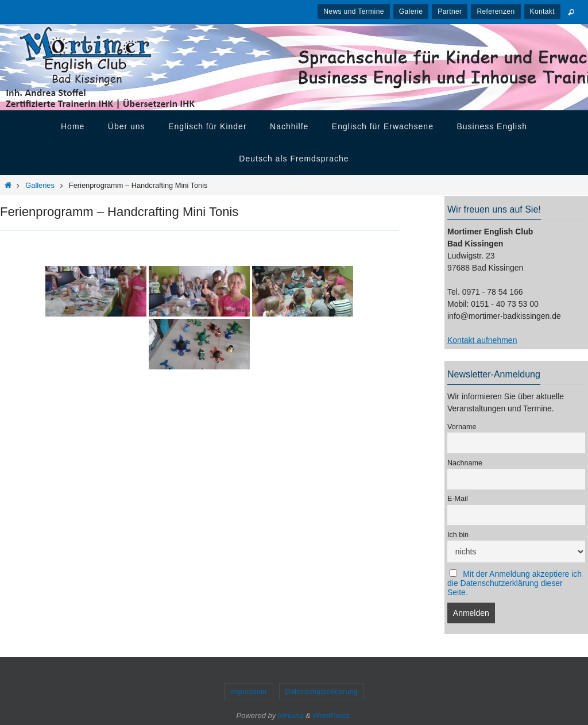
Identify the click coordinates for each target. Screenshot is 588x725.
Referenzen (496, 11)
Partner (450, 11)
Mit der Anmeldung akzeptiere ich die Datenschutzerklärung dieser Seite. (514, 583)
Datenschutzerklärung (322, 692)
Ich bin (458, 535)
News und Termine (354, 11)
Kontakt (543, 11)
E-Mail (458, 499)
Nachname (465, 463)
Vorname (462, 427)
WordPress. (332, 716)
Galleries (40, 185)
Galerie (411, 11)
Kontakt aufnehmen (482, 340)
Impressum (249, 692)
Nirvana (291, 716)
